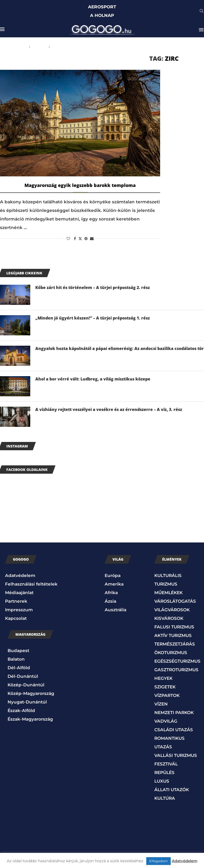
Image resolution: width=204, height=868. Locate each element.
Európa (113, 575)
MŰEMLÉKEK (168, 593)
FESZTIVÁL (166, 764)
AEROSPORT (102, 7)
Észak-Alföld (21, 711)
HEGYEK (163, 678)
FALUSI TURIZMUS (174, 627)
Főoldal (17, 47)
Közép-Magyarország (31, 693)
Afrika (111, 593)
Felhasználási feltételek (31, 584)
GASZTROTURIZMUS (176, 670)
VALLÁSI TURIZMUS (176, 755)
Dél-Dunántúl (23, 676)
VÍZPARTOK (167, 695)
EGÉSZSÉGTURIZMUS (177, 661)
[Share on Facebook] (75, 239)
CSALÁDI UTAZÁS (174, 730)
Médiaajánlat (19, 593)
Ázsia (110, 601)
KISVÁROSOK (169, 618)
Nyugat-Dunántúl (27, 702)
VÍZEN (161, 704)
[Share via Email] (92, 239)
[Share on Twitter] (80, 239)
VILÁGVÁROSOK (172, 610)
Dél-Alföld (19, 668)
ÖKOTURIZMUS (171, 653)
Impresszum (19, 610)
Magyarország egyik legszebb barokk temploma (80, 185)
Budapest (18, 651)
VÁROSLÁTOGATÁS (175, 601)
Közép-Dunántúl (26, 685)
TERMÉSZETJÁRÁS (175, 644)
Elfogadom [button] (158, 861)
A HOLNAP (102, 15)
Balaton (16, 659)
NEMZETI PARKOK (174, 713)
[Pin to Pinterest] (86, 239)
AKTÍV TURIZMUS (173, 635)
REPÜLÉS (164, 773)
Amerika (114, 584)
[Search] (201, 11)
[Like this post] (68, 239)
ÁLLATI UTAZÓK (172, 790)
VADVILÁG (166, 721)
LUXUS (162, 781)
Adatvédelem (20, 575)
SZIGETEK (165, 687)
